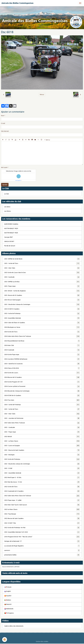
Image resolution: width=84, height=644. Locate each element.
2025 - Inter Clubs (42, 268)
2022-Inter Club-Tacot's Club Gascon (42, 505)
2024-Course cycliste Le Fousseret (42, 386)
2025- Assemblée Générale (42, 318)
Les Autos (7, 207)
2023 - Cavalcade (42, 427)
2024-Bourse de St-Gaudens (42, 377)
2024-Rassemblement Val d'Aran (42, 341)
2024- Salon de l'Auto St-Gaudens (42, 323)
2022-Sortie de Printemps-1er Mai (42, 528)
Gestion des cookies (42, 641)
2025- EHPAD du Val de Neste (42, 259)
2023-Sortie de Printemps (42, 459)
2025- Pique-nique (42, 286)
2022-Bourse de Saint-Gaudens (42, 518)
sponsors (42, 550)
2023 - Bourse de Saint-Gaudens (42, 450)
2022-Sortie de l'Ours (42, 487)
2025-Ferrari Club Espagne (42, 300)
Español (8, 596)
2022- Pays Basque (42, 514)
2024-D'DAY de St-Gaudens (42, 396)
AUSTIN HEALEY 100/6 (11, 233)
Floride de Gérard (10, 246)
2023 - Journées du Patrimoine (42, 418)
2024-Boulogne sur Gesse (42, 327)
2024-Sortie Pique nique (42, 355)
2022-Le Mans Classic (42, 509)
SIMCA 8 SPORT (9, 241)
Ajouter (5, 185)
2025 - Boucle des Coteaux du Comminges (42, 304)
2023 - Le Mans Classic (42, 441)
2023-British (42, 437)
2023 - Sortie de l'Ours (42, 409)
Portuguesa (9, 613)
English (8, 591)
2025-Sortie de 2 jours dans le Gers (42, 273)
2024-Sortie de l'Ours (42, 332)
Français (8, 587)
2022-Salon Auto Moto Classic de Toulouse (42, 496)
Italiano (8, 600)
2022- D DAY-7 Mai (42, 523)
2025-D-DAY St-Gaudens (42, 309)
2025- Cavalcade (42, 277)
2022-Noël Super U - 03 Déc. (42, 478)
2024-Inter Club (42, 345)
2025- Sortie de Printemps (42, 314)
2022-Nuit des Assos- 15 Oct (42, 482)
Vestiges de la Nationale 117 (42, 541)
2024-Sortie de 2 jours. (42, 373)
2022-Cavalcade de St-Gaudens (42, 491)
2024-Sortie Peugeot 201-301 (42, 382)
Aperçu (47, 140)
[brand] (17, 3)
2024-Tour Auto (42, 400)
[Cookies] (5, 640)
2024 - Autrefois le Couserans (42, 364)
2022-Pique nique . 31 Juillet (42, 500)
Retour (42, 95)
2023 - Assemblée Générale (42, 473)
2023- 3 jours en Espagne (42, 446)
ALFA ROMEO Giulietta (11, 224)
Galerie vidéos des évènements (14, 626)
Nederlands (9, 609)
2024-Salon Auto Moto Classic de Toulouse (42, 336)
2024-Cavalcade (42, 350)
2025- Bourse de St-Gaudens (42, 295)
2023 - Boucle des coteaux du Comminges (42, 464)
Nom (3, 116)
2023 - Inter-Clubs (42, 414)
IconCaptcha (18, 180)
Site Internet (5, 131)
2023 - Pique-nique (42, 432)
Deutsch (8, 604)
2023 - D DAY (42, 468)
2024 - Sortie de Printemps (42, 405)
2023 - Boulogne (42, 455)
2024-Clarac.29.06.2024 (42, 368)
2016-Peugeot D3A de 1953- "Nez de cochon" (42, 537)
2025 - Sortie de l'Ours (42, 263)
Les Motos (8, 211)
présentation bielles (42, 555)
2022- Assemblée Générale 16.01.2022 (42, 532)
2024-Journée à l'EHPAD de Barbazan (42, 359)
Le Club (7, 194)
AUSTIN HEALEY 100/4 (11, 228)
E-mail (3, 123)
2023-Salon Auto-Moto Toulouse (42, 423)
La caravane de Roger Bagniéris (42, 546)
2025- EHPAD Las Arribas (42, 282)
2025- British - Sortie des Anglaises (42, 291)
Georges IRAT (9, 237)
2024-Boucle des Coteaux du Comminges (42, 391)
